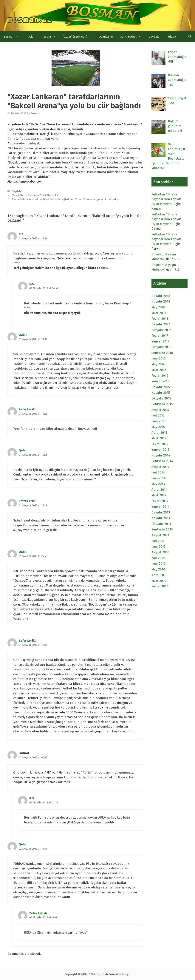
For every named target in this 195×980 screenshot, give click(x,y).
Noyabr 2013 (161, 518)
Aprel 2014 (159, 490)
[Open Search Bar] (190, 37)
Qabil (23, 335)
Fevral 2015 (160, 444)
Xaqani (157, 209)
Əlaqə (172, 37)
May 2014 (158, 484)
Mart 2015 (159, 438)
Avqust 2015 (160, 410)
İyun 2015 (158, 421)
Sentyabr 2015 (162, 404)
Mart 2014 (159, 495)
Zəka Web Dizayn (120, 974)
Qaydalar (155, 37)
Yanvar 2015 (160, 450)
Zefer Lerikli (28, 409)
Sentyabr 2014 (162, 461)
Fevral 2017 (160, 336)
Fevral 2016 (160, 376)
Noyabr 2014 (161, 455)
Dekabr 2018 (161, 296)
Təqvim (51, 37)
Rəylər (31, 37)
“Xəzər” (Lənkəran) (79, 37)
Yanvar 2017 (160, 341)
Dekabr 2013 (161, 512)
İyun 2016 (158, 358)
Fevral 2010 (160, 586)
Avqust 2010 (160, 552)
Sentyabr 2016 (162, 353)
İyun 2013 (158, 547)
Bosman (13, 37)
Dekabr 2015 (161, 387)
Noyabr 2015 (161, 393)
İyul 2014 (158, 472)
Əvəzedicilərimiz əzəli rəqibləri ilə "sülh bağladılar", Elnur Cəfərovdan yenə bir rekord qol (66, 199)
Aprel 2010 (159, 575)
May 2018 (158, 307)
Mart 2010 (159, 581)
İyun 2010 (159, 564)
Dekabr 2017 (161, 324)
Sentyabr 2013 (162, 529)
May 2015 (158, 427)
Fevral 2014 (160, 501)
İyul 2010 (158, 558)
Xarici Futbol (133, 37)
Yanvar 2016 (160, 381)
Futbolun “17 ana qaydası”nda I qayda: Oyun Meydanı (167, 199)
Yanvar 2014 (161, 507)
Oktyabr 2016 (161, 347)
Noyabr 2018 (161, 301)
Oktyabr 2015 (161, 398)
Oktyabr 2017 (161, 330)
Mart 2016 (159, 370)
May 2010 (158, 569)
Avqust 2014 (160, 467)
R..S (177, 259)
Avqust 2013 (160, 535)
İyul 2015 (158, 415)
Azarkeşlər (106, 37)
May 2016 (158, 364)
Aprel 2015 (159, 433)
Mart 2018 (159, 313)
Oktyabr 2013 (161, 524)
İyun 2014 (159, 478)
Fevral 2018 (160, 319)
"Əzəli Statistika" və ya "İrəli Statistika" (35, 195)
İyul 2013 (158, 541)
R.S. (21, 234)
